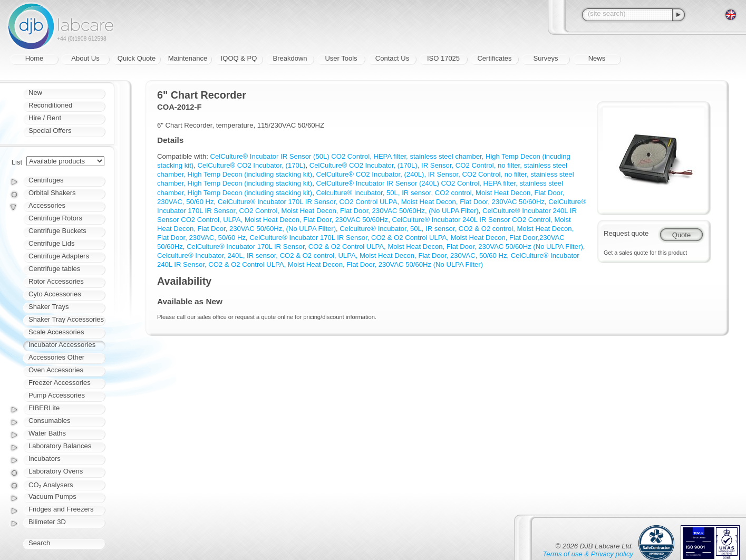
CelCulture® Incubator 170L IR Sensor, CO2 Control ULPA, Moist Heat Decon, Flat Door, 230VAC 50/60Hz (381, 202)
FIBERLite (44, 408)
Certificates (494, 58)
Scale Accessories (56, 332)
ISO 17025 (443, 58)
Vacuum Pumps (52, 496)
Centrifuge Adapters (59, 256)
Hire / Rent (45, 118)
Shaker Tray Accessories (66, 319)
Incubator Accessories (62, 345)
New (35, 93)
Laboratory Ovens (56, 471)
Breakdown (290, 58)
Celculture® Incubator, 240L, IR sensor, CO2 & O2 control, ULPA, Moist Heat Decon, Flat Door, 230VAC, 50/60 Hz (332, 255)
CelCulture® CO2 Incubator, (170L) (252, 165)
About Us (85, 58)
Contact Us (392, 58)
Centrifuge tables (54, 269)
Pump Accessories (57, 395)
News (597, 58)
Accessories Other (56, 357)
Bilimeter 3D (47, 522)
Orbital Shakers (52, 193)
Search (39, 543)
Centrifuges (46, 180)
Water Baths (47, 433)
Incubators (45, 458)
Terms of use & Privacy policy (588, 554)
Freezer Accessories (60, 383)
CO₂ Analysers (51, 485)
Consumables (50, 421)
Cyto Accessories (55, 294)
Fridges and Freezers (61, 509)
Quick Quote (137, 58)
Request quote (626, 233)
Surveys (546, 58)
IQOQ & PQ (239, 58)
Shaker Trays (49, 307)
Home (35, 58)
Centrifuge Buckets (57, 231)
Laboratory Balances (60, 446)
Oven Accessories (56, 370)
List (17, 162)
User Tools (341, 58)
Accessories (47, 205)
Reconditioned (50, 105)
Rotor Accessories (56, 281)
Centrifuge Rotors (55, 218)
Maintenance (188, 58)
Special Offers (50, 131)
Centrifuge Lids (51, 243)
